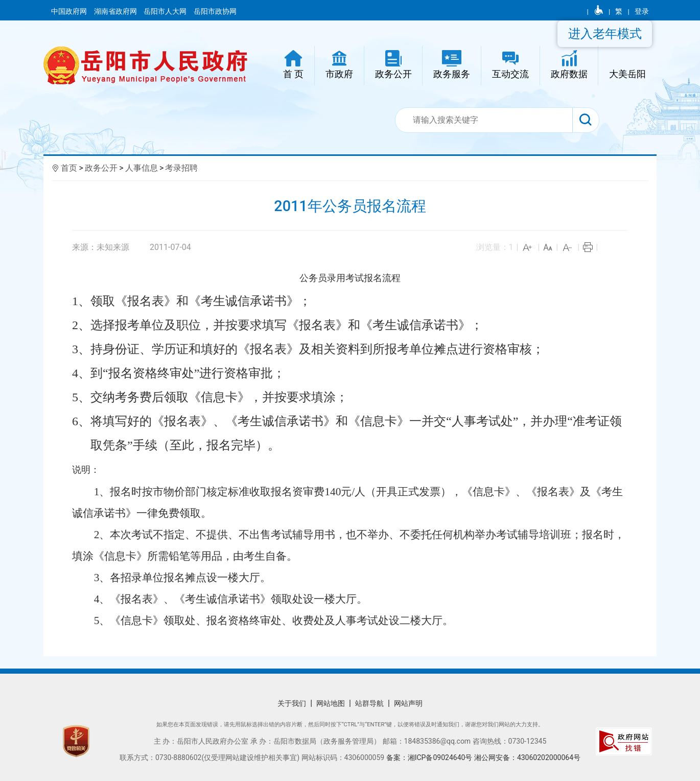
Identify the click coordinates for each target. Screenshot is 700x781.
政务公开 (101, 168)
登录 (642, 11)
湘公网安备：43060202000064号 (527, 757)
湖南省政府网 (116, 11)
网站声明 (408, 703)
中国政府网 (70, 11)
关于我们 (292, 703)
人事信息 (142, 168)
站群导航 (369, 703)
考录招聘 (181, 168)
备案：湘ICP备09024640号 (430, 757)
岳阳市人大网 (166, 11)
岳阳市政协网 (215, 11)
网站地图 (331, 703)
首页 (69, 168)
